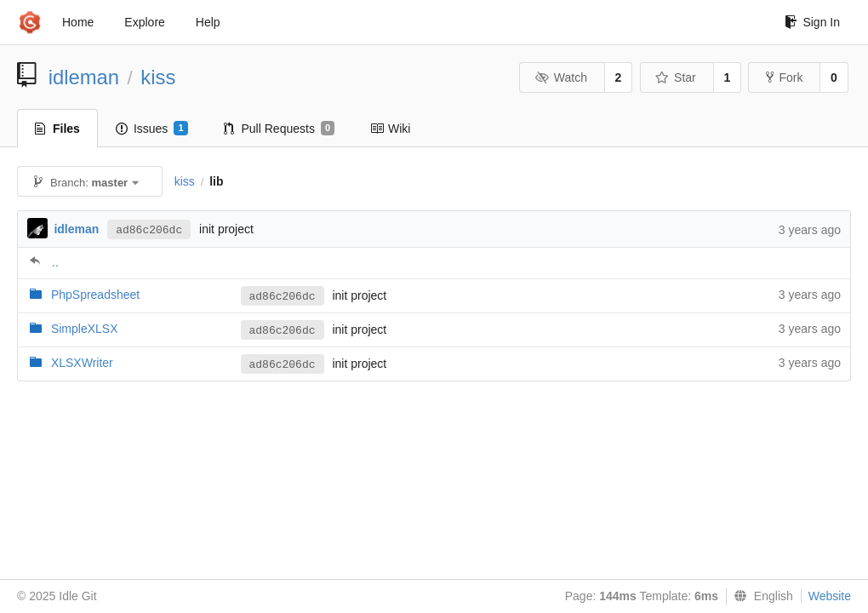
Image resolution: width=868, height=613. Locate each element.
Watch (561, 77)
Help (208, 22)
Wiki (390, 129)
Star (676, 77)
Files (57, 129)
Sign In (812, 22)
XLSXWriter (82, 363)
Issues (152, 129)
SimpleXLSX (85, 329)
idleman (84, 77)
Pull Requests (280, 129)
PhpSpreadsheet (95, 295)
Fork (784, 77)
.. (55, 262)
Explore (144, 22)
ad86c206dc (149, 230)
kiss (158, 77)
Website (830, 596)
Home (78, 22)
